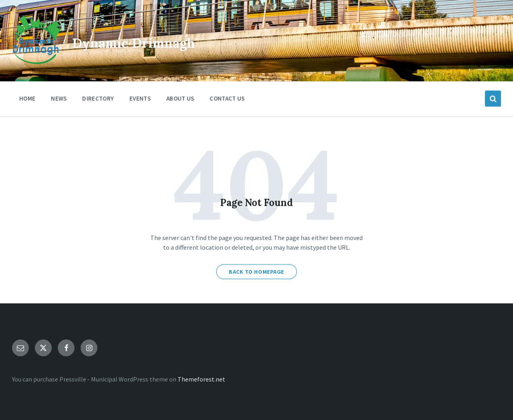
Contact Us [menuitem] (227, 98)
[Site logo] (36, 62)
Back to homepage (256, 272)
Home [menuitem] (27, 98)
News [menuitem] (59, 98)
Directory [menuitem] (98, 98)
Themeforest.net (201, 379)
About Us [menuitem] (180, 98)
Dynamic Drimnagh (163, 41)
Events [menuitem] (140, 98)
